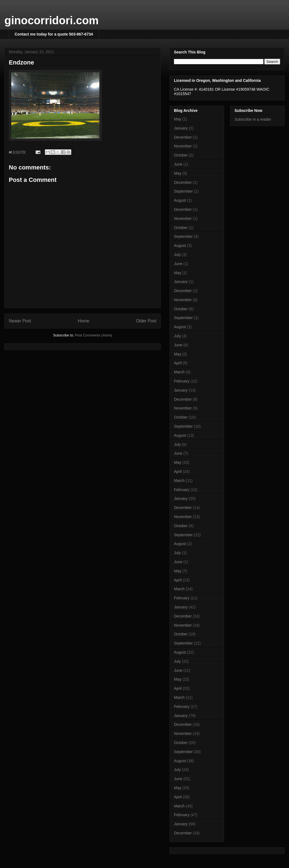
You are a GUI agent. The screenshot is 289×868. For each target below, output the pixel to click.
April (178, 363)
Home (84, 321)
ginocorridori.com (51, 20)
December (183, 137)
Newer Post (20, 321)
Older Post (146, 321)
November (183, 146)
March (179, 372)
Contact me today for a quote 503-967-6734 (54, 34)
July (177, 255)
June (178, 164)
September (183, 191)
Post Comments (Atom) (93, 335)
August (180, 200)
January (181, 128)
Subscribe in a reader (253, 119)
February (182, 381)
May (178, 119)
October (181, 155)
